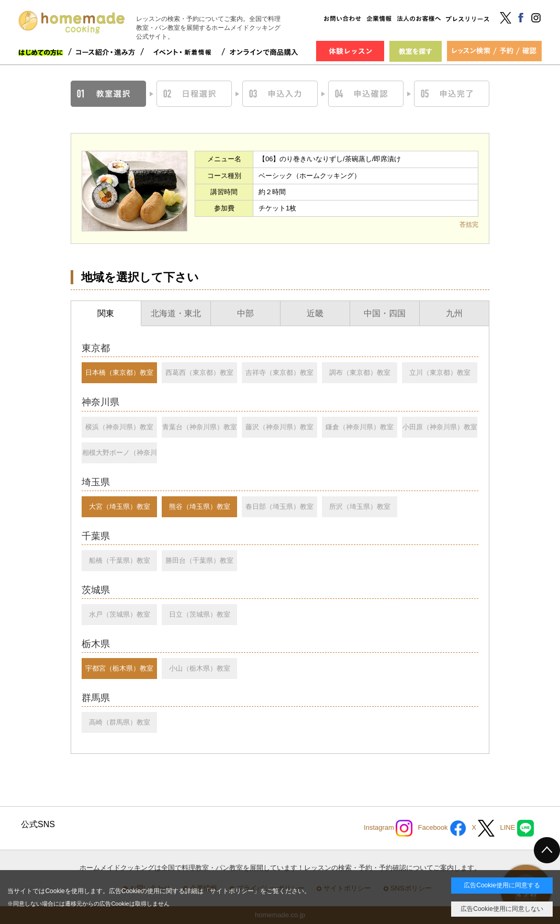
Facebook (442, 828)
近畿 (315, 313)
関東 (106, 313)
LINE (517, 828)
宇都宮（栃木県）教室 (119, 668)
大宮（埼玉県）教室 (120, 506)
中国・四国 (385, 313)
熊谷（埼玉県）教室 (200, 506)
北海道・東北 (176, 313)
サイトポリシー (232, 891)
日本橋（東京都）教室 (119, 372)
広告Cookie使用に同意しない (502, 909)
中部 (245, 313)
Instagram (388, 828)
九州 (454, 313)
